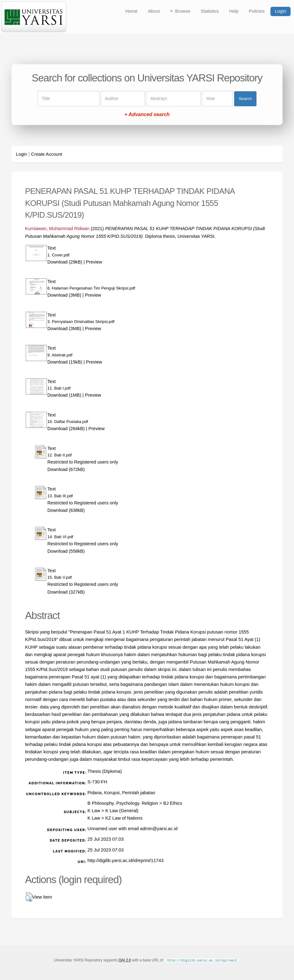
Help (234, 11)
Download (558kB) (66, 551)
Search (245, 99)
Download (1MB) (64, 395)
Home (131, 11)
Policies (257, 11)
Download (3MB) (64, 295)
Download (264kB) (66, 429)
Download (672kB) (66, 469)
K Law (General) (122, 811)
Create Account (47, 154)
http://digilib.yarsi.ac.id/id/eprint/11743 (125, 860)
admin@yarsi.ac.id (159, 829)
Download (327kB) (66, 592)
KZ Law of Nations (124, 818)
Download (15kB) (65, 362)
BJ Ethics (173, 803)
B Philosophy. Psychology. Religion (123, 803)
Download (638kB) (66, 510)
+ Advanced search (147, 115)
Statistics (210, 11)
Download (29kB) (65, 262)
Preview (94, 262)
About (154, 11)
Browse (183, 11)
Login (280, 11)
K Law (94, 811)
